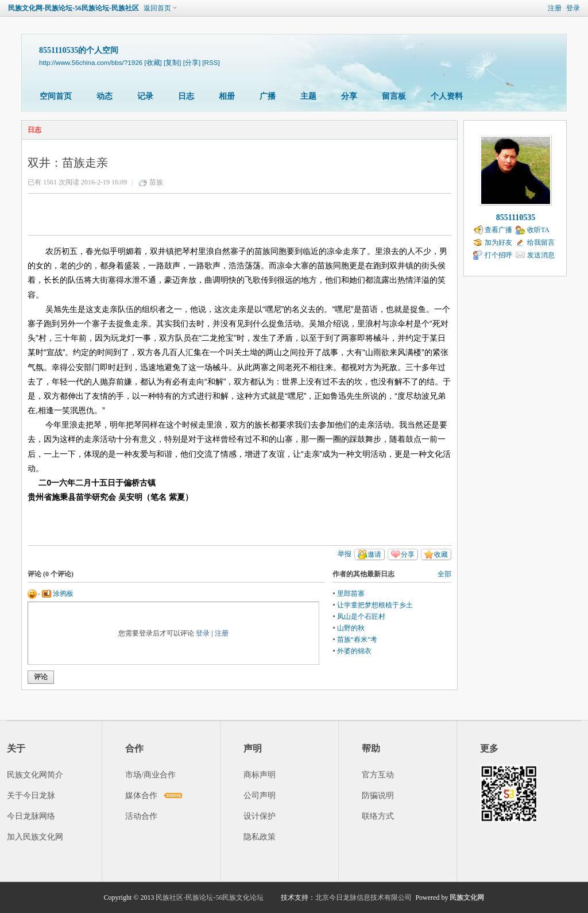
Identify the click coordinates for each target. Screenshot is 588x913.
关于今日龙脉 (31, 795)
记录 (145, 96)
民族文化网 (467, 897)
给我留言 (541, 242)
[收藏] (153, 62)
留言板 (394, 96)
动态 (105, 96)
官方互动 (378, 775)
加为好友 (498, 242)
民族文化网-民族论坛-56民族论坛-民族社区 (73, 8)
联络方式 (378, 816)
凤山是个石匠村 (361, 617)
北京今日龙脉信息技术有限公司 (363, 897)
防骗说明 (378, 795)
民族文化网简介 (35, 775)
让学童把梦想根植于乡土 (375, 605)
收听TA (538, 230)
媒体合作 (141, 795)
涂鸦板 (58, 594)
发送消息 (541, 255)
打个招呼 (498, 255)
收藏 (441, 554)
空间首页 (56, 96)
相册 (227, 96)
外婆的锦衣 (354, 651)
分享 (349, 96)
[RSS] (211, 62)
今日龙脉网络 (31, 816)
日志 (186, 96)
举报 (345, 554)
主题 (308, 96)
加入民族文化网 (35, 837)
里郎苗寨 (351, 594)
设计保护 (260, 816)
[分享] (192, 62)
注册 (555, 8)
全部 (444, 574)
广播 (268, 96)
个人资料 (447, 96)
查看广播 (498, 230)
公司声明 (260, 795)
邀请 (374, 554)
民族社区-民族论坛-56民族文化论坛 (210, 897)
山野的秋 (351, 628)
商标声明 (260, 775)
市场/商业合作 (150, 775)
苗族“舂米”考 (357, 640)
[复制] (172, 62)
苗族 (156, 182)
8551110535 (516, 217)
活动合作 (141, 816)
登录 (573, 8)
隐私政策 (260, 837)
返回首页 (157, 8)
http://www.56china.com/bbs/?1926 (91, 62)
